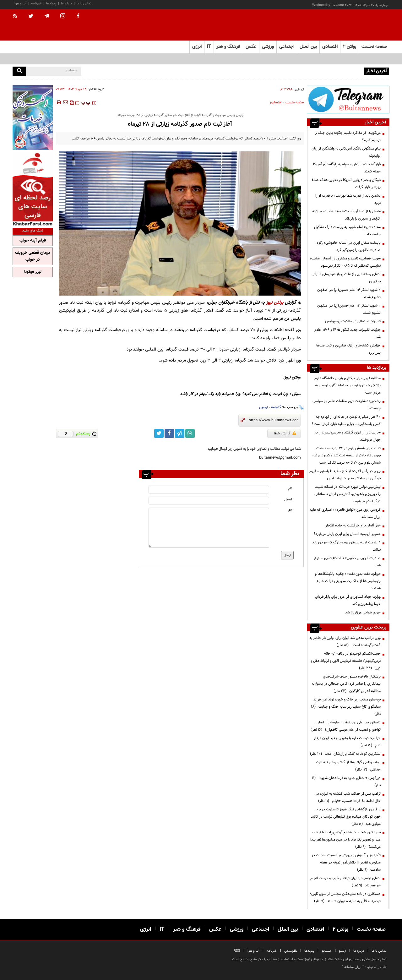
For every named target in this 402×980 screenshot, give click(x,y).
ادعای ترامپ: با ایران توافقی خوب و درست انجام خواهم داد (345, 882)
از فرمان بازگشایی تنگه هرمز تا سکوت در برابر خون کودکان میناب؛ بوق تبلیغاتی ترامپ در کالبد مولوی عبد (346, 817)
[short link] (273, 420)
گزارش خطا (285, 433)
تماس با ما (84, 4)
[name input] (209, 490)
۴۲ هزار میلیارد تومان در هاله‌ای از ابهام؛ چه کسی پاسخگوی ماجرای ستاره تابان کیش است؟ (346, 420)
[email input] (209, 501)
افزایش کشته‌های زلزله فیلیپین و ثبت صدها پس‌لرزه (348, 349)
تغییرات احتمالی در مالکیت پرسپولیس (353, 321)
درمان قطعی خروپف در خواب (33, 256)
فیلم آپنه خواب (33, 241)
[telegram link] (180, 433)
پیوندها (51, 4)
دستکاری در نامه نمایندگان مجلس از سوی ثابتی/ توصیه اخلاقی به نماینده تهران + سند (345, 898)
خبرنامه (36, 4)
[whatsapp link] (190, 433)
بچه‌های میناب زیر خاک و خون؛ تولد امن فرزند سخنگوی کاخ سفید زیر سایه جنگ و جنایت (346, 707)
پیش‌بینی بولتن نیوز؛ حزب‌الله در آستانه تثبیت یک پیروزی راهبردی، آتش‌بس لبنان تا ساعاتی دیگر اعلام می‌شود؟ (348, 494)
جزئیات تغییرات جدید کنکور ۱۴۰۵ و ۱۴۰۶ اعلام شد (348, 333)
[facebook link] (169, 433)
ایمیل (288, 500)
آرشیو (342, 951)
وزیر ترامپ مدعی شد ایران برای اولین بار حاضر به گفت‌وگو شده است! (345, 642)
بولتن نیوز (275, 303)
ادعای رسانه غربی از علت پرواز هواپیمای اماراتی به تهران (346, 278)
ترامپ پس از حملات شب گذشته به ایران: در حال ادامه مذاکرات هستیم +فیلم (348, 797)
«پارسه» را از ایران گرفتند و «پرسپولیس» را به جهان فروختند (348, 436)
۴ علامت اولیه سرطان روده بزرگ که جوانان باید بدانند (346, 546)
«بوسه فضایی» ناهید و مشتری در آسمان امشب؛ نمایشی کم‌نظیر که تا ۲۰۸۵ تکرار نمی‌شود (345, 262)
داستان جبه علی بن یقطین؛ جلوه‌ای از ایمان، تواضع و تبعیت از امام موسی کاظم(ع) (346, 726)
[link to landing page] (358, 25)
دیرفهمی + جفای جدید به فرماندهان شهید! (346, 782)
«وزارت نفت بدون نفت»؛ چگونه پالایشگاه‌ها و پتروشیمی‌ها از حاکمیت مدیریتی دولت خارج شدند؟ (348, 581)
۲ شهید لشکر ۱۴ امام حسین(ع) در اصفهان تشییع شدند (349, 294)
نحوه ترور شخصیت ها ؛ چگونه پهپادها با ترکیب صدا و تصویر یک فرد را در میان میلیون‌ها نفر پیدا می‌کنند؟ (345, 840)
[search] (19, 71)
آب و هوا (20, 4)
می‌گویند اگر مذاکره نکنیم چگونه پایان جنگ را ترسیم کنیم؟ (348, 136)
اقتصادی (276, 103)
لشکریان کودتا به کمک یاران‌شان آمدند (345, 754)
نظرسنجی (291, 951)
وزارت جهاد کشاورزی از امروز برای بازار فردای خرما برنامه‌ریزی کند (348, 600)
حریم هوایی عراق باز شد (363, 612)
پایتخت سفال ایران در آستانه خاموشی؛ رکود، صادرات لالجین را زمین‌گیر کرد (348, 246)
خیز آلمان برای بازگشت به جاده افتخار (353, 525)
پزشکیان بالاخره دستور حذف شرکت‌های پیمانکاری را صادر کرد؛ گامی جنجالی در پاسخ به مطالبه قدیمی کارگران (346, 684)
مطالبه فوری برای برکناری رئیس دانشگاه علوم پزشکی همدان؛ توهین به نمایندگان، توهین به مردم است (348, 385)
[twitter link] (159, 433)
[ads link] (348, 99)
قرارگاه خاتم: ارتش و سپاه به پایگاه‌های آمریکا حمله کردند (347, 168)
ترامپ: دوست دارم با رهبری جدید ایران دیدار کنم (347, 742)
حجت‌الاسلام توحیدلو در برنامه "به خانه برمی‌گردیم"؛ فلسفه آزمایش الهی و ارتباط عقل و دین (346, 661)
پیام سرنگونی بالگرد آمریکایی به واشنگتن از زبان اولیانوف (346, 152)
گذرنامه (276, 407)
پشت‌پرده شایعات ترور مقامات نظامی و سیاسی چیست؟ (347, 405)
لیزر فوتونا (33, 272)
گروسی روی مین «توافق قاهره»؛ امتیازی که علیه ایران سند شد (345, 513)
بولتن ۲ (350, 47)
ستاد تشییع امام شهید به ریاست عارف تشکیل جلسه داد (347, 231)
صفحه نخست (374, 47)
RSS (237, 951)
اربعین (263, 407)
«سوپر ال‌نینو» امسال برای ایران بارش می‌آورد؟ (347, 534)
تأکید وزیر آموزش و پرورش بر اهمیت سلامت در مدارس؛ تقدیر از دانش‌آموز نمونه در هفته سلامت (346, 863)
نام (290, 489)
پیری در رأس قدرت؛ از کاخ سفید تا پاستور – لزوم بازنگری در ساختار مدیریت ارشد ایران (345, 475)
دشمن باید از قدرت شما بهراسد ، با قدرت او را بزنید (348, 199)
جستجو (327, 951)
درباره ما (66, 4)
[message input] (209, 528)
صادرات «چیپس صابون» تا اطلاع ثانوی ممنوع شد (347, 562)
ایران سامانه (353, 967)
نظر (290, 511)
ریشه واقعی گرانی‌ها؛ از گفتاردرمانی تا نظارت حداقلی (348, 766)
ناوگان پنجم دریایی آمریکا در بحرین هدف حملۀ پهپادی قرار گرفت (346, 184)
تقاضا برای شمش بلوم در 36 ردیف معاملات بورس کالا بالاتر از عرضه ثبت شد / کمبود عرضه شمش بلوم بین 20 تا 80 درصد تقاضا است (347, 455)
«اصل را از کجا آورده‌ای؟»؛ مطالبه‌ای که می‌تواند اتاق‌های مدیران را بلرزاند (346, 215)
